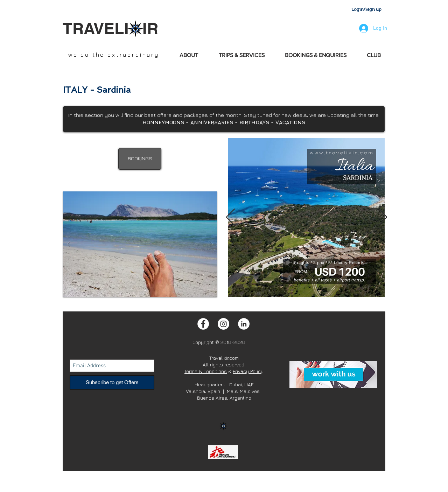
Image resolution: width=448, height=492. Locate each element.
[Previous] (230, 218)
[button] (140, 244)
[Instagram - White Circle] (223, 324)
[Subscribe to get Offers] (112, 382)
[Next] (383, 218)
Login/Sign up (366, 9)
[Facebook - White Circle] (203, 324)
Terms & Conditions (206, 371)
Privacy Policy (248, 371)
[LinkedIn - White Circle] (244, 324)
